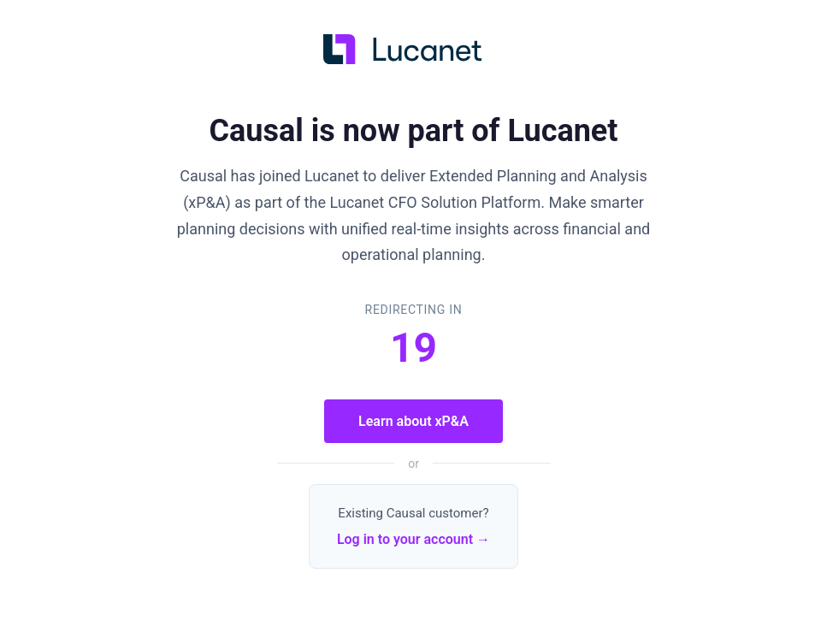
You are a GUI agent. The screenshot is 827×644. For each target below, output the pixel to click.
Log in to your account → (413, 539)
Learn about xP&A (413, 421)
